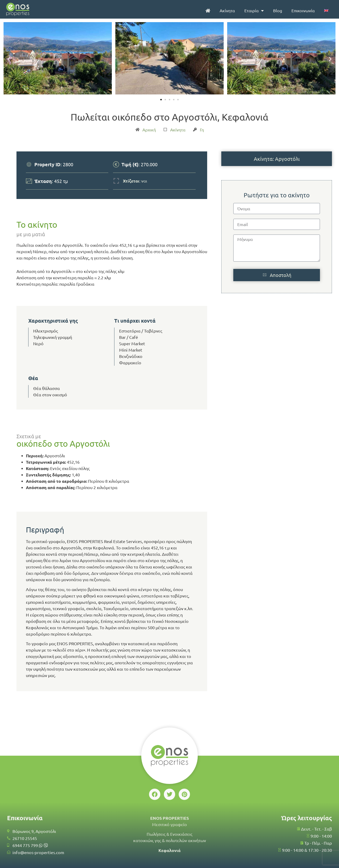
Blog (278, 10)
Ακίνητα (227, 10)
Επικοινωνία (303, 10)
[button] (9, 59)
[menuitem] (326, 11)
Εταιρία (254, 11)
